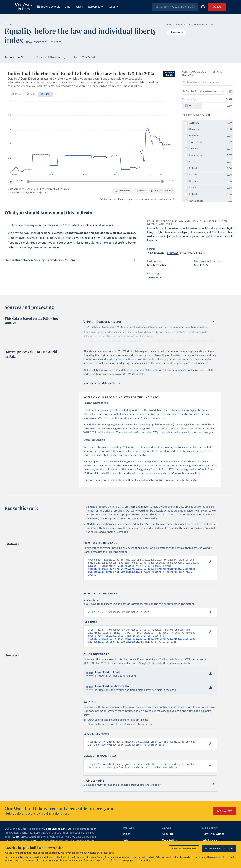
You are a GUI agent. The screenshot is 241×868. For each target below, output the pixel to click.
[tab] (16, 94)
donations (54, 853)
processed (173, 253)
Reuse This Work (85, 58)
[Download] (122, 191)
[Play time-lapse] (11, 182)
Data (67, 7)
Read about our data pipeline (101, 383)
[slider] (28, 182)
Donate (217, 7)
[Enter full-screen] (162, 191)
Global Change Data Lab (58, 835)
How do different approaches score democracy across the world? (140, 199)
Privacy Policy (110, 860)
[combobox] (175, 7)
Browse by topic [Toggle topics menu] (49, 7)
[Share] (140, 191)
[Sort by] (204, 92)
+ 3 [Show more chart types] (56, 94)
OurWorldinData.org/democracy (24, 193)
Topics (126, 840)
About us (167, 840)
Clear (229, 99)
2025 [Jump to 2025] (171, 182)
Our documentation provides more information (111, 715)
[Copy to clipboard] (206, 562)
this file (194, 480)
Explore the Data (16, 58)
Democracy (177, 32)
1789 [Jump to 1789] (20, 182)
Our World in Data (24, 7)
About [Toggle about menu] (113, 7)
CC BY (45, 193)
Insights (79, 7)
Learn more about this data (55, 189)
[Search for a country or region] (207, 83)
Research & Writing (213, 840)
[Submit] (193, 7)
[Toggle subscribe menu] (203, 7)
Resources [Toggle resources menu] (96, 7)
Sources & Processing (50, 58)
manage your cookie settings (136, 860)
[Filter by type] (207, 115)
